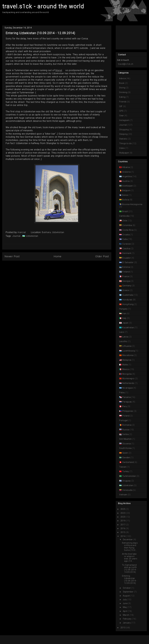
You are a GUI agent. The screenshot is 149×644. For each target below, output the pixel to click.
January (127, 623)
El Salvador (128, 262)
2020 (123, 517)
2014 (123, 536)
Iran (124, 314)
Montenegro (128, 378)
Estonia (126, 267)
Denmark (127, 253)
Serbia (126, 434)
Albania (126, 167)
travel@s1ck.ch (126, 64)
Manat (59, 70)
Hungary (124, 309)
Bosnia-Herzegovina (132, 204)
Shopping (124, 130)
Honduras (127, 300)
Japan (125, 323)
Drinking (123, 92)
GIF (121, 106)
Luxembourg (129, 351)
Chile (125, 221)
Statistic (124, 139)
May (125, 607)
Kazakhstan (128, 328)
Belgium (126, 190)
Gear (122, 116)
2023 (123, 513)
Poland (126, 416)
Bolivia (126, 200)
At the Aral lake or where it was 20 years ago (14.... (130, 557)
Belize (125, 195)
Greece (126, 290)
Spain (125, 453)
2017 (123, 525)
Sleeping (124, 134)
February (127, 619)
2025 (123, 509)
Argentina (127, 176)
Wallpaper (124, 153)
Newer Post (12, 256)
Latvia (125, 337)
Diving (122, 88)
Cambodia (125, 216)
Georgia (126, 281)
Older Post (102, 256)
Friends (123, 102)
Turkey (126, 471)
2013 (123, 628)
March (126, 615)
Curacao (127, 244)
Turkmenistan (129, 476)
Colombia (127, 225)
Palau (122, 393)
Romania (127, 425)
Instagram (125, 120)
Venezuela (127, 490)
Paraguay (127, 402)
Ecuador (127, 258)
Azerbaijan (128, 186)
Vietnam (124, 495)
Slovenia (127, 444)
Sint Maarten (126, 439)
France (126, 276)
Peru (125, 406)
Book (122, 83)
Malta (125, 365)
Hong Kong (128, 304)
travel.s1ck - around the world (43, 6)
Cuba (125, 239)
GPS (122, 111)
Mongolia (127, 374)
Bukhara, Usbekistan (53, 232)
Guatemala (128, 295)
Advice (123, 78)
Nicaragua (128, 388)
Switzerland (128, 462)
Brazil (125, 211)
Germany (127, 286)
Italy (124, 318)
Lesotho (124, 341)
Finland (126, 272)
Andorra (126, 172)
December (128, 539)
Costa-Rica (128, 230)
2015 (123, 532)
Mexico (126, 369)
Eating (123, 97)
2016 (123, 528)
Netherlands (128, 383)
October (127, 588)
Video (122, 148)
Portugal (124, 420)
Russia (126, 430)
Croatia (126, 235)
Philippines (128, 411)
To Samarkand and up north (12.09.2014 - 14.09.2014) (130, 569)
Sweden (126, 458)
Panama (127, 397)
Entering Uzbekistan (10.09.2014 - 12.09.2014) (130, 579)
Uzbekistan (32, 236)
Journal (17, 236)
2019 (123, 521)
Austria (126, 181)
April (125, 611)
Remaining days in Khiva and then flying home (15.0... (130, 546)
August (126, 596)
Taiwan (123, 467)
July (125, 600)
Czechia (126, 249)
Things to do (126, 143)
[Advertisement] (130, 37)
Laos (122, 332)
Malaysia (127, 360)
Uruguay (127, 481)
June (125, 603)
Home (58, 256)
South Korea (126, 448)
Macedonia (128, 355)
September (128, 592)
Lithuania (127, 346)
